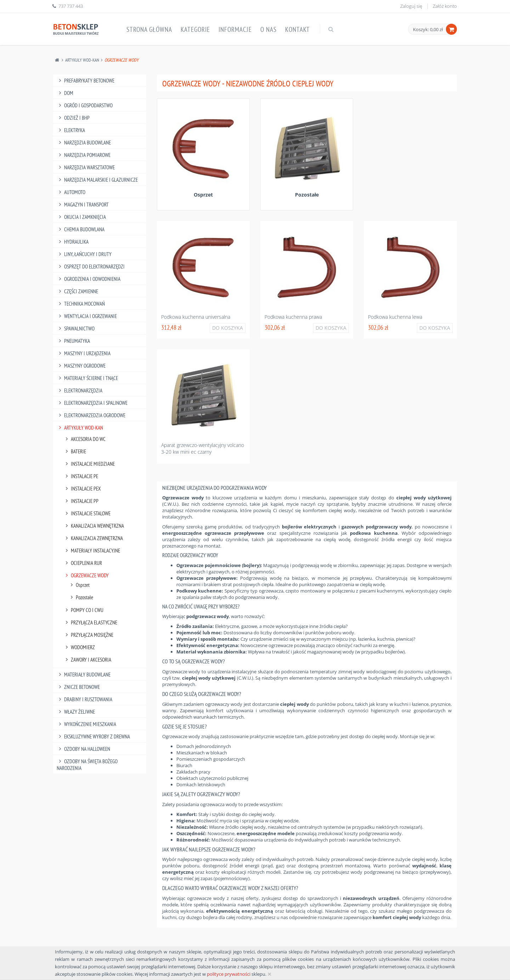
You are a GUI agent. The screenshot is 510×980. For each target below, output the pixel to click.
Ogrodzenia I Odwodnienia (89, 279)
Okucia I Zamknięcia (81, 217)
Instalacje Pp (81, 501)
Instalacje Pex (82, 489)
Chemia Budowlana (81, 229)
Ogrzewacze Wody (86, 575)
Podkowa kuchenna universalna (196, 317)
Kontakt (297, 29)
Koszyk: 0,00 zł (428, 29)
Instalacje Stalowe (87, 513)
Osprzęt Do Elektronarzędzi (91, 267)
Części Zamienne (77, 291)
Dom (65, 93)
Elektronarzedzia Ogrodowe (91, 415)
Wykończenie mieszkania (86, 724)
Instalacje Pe (81, 476)
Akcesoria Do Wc (84, 439)
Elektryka (71, 130)
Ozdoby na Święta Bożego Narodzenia (87, 765)
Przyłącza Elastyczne (90, 622)
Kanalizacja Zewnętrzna (93, 538)
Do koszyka (228, 328)
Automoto (71, 192)
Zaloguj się (411, 6)
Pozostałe (81, 597)
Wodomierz (79, 647)
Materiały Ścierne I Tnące (87, 378)
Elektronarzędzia (80, 390)
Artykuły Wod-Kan (82, 60)
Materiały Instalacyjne (92, 551)
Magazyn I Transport (83, 205)
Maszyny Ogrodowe (81, 366)
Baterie (75, 451)
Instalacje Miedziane (89, 464)
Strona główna (149, 29)
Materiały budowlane (84, 675)
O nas (268, 29)
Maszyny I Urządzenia (84, 353)
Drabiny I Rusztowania (84, 699)
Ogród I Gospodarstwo (85, 105)
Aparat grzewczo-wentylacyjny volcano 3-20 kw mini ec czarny (203, 448)
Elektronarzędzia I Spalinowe (92, 403)
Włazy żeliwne (76, 712)
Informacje (235, 29)
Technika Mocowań (81, 304)
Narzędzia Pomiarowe (84, 155)
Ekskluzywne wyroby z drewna (93, 737)
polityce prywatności (229, 974)
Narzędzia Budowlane (84, 143)
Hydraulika (73, 242)
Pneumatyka (73, 341)
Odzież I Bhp (73, 118)
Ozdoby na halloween (83, 749)
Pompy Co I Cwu (83, 610)
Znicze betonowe (78, 687)
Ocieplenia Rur (83, 563)
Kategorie (195, 29)
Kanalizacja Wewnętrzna (94, 526)
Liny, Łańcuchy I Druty (84, 254)
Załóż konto (445, 6)
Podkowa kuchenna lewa (395, 317)
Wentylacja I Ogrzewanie (87, 316)
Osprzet (79, 585)
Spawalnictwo (76, 328)
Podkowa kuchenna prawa (293, 317)
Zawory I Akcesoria (87, 660)
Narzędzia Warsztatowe (86, 167)
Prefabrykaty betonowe (86, 81)
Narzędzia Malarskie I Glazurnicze (97, 180)
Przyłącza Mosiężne (88, 635)
